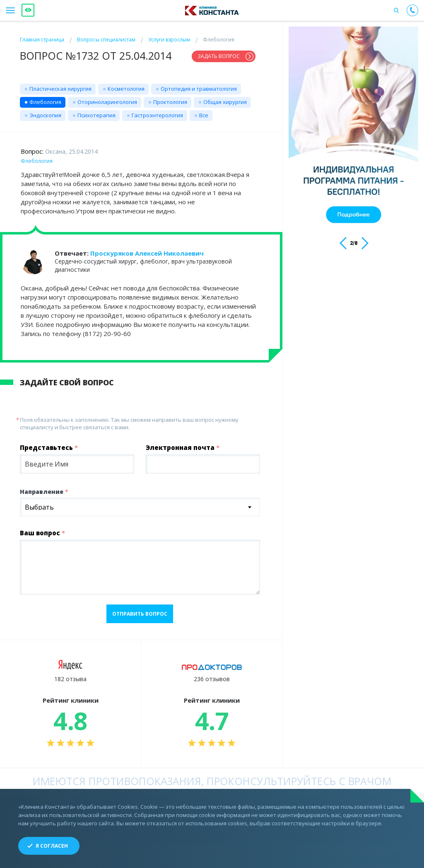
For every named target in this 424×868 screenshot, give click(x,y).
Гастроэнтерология (157, 112)
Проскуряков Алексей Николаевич (147, 250)
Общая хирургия (225, 99)
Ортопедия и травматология (199, 85)
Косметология (126, 85)
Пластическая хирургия (60, 85)
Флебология (45, 99)
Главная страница (42, 40)
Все (204, 112)
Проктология (170, 99)
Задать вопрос (219, 56)
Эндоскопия (45, 112)
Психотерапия (96, 112)
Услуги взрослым (169, 40)
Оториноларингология (107, 99)
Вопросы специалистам (106, 40)
